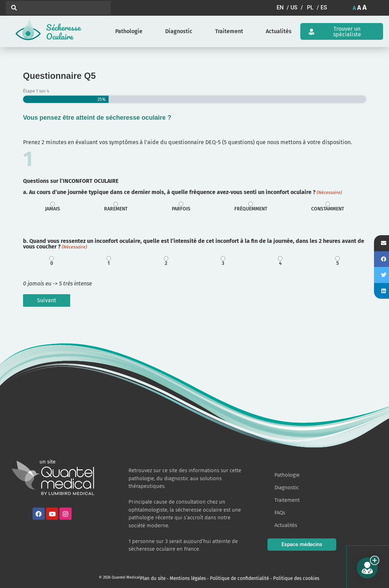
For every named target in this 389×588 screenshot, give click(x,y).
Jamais (53, 209)
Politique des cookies (267, 577)
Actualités (279, 31)
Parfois (181, 209)
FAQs (280, 513)
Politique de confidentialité (221, 577)
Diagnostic (179, 31)
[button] (284, 8)
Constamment (328, 209)
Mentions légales (179, 577)
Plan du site (150, 577)
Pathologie (129, 31)
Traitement (229, 31)
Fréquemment (251, 209)
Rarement (116, 209)
